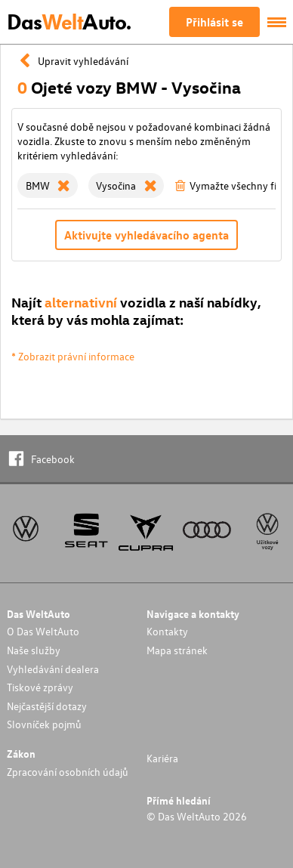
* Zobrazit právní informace (73, 356)
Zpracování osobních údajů (68, 772)
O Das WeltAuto (43, 631)
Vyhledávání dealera (53, 669)
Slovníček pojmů (44, 724)
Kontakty (167, 631)
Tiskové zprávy (40, 687)
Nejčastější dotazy (47, 706)
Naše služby (34, 650)
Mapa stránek (177, 650)
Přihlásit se (214, 22)
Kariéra (162, 758)
